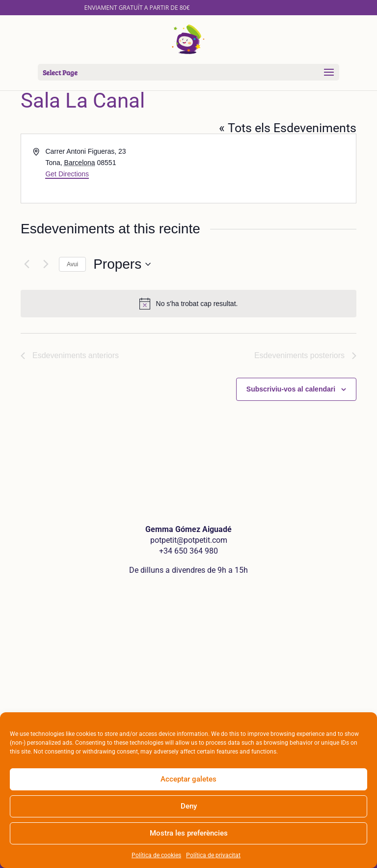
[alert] (188, 304)
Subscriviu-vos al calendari (291, 389)
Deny (189, 806)
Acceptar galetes (188, 779)
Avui (72, 264)
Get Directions (67, 174)
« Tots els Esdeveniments (288, 128)
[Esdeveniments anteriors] (27, 264)
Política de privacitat (213, 855)
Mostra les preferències (189, 833)
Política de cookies (156, 855)
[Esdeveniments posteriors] (46, 264)
